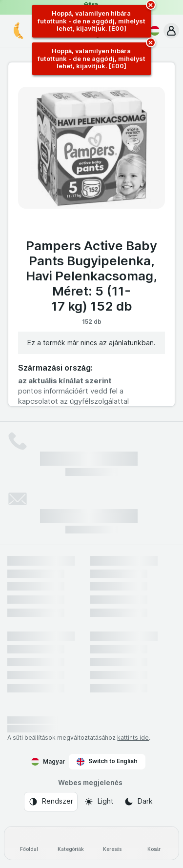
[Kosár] (154, 843)
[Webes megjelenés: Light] (99, 802)
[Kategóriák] (71, 843)
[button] (171, 31)
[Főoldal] (29, 843)
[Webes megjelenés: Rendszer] (51, 802)
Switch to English (107, 761)
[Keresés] (112, 843)
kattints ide (133, 738)
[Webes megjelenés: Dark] (138, 802)
